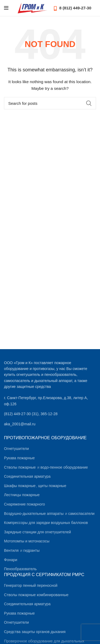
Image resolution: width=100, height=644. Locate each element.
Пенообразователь (20, 569)
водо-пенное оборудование (64, 467)
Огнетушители (16, 449)
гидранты (31, 550)
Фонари (11, 560)
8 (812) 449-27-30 (73, 8)
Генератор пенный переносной (31, 585)
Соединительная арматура (27, 476)
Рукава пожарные (19, 458)
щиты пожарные (52, 486)
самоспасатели (81, 514)
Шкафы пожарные (20, 486)
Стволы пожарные (20, 467)
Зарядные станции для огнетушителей (37, 532)
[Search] (50, 103)
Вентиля (11, 550)
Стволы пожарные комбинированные (36, 595)
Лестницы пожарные (22, 495)
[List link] (50, 414)
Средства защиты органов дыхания (35, 632)
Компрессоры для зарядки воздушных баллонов (46, 523)
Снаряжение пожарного (24, 504)
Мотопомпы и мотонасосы (27, 541)
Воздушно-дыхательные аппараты (34, 514)
